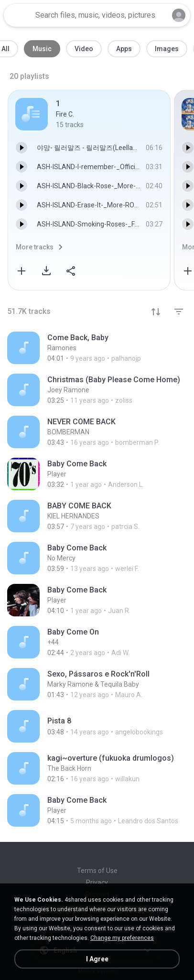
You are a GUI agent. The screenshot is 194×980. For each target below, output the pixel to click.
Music (42, 49)
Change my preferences (122, 938)
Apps (124, 49)
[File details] (97, 348)
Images (167, 49)
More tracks (35, 247)
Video (84, 49)
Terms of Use (97, 871)
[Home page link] (18, 15)
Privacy (97, 883)
